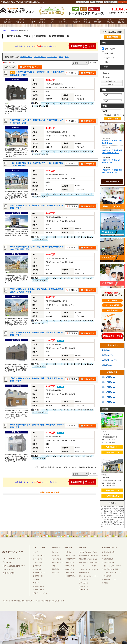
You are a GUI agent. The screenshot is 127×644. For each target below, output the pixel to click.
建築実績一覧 (38, 576)
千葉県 (105, 73)
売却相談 (98, 21)
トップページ (38, 552)
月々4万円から (109, 377)
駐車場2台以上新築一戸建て (89, 562)
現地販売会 (107, 365)
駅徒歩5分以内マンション (88, 559)
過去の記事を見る (112, 182)
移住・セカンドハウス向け (89, 576)
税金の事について (39, 573)
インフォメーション (40, 556)
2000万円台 (70, 566)
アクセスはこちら (112, 452)
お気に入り (96, 2)
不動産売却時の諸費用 (110, 569)
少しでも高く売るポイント (111, 573)
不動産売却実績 (108, 559)
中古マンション (109, 57)
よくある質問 (107, 576)
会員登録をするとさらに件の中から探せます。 (56, 46)
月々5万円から (109, 382)
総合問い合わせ (39, 586)
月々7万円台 (84, 583)
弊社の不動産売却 (108, 552)
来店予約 (122, 21)
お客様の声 (76, 21)
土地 (52, 21)
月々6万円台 (84, 579)
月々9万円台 (84, 590)
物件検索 (106, 350)
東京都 (105, 77)
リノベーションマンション (89, 569)
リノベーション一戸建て (88, 566)
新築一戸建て (26, 57)
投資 (67, 57)
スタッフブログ (39, 559)
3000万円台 (70, 569)
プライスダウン (71, 556)
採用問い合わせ (39, 590)
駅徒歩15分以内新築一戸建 (89, 556)
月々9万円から (109, 402)
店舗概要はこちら (112, 447)
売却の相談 (37, 569)
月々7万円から (109, 392)
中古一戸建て (40, 57)
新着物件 (69, 552)
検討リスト (56, 573)
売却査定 (105, 556)
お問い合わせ (110, 22)
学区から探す (108, 355)
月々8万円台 (84, 586)
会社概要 (87, 21)
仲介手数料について (109, 579)
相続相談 (105, 583)
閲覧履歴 (110, 2)
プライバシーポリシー (41, 593)
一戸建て (32, 21)
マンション (43, 21)
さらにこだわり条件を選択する (113, 115)
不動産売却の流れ (108, 562)
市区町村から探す (110, 360)
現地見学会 (20, 21)
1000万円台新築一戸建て (88, 552)
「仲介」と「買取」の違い (111, 566)
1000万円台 (70, 562)
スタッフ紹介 (63, 22)
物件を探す (8, 21)
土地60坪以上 (84, 573)
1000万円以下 (71, 559)
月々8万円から (109, 397)
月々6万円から (109, 387)
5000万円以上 (71, 576)
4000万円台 (70, 573)
